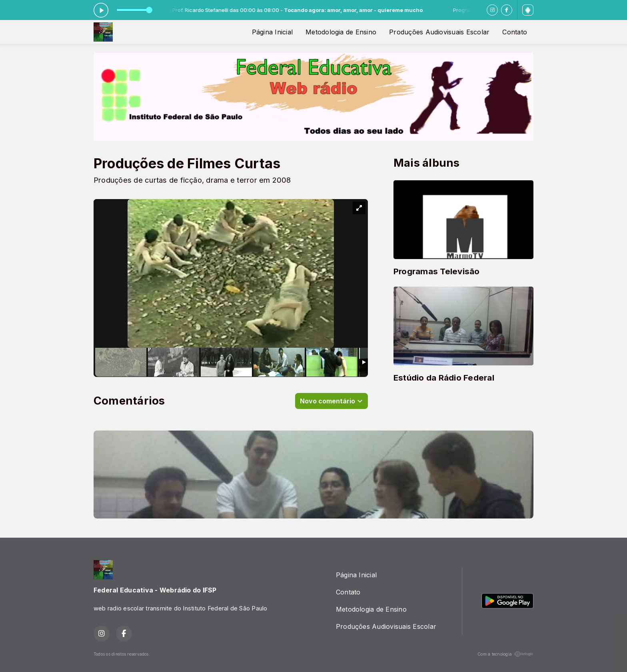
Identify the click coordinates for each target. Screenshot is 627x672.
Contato (515, 32)
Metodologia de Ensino (341, 32)
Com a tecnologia (505, 654)
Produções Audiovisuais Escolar (439, 32)
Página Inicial (272, 32)
